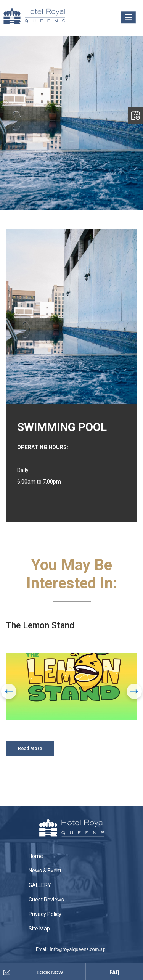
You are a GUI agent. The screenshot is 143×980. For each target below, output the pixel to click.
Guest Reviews (46, 900)
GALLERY (40, 885)
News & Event (45, 871)
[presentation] (9, 691)
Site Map (39, 929)
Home (36, 856)
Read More (30, 749)
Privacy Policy (45, 914)
